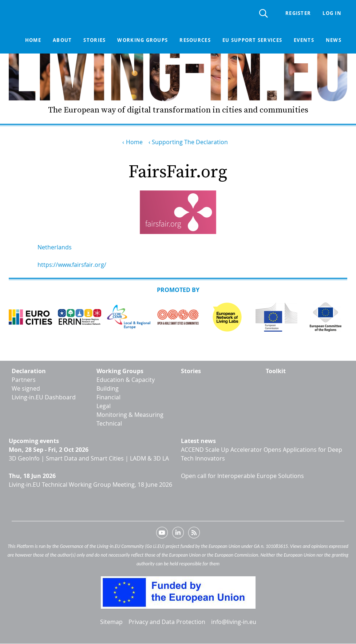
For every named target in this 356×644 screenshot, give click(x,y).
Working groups (143, 40)
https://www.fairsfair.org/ (72, 265)
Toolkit (276, 371)
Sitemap (111, 622)
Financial (108, 397)
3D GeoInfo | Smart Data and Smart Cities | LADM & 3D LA (89, 458)
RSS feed (194, 534)
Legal (104, 406)
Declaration (29, 371)
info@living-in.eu (234, 622)
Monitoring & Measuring (130, 415)
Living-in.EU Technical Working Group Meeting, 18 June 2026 (90, 485)
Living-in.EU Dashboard (44, 397)
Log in (332, 13)
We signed (26, 388)
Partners (24, 380)
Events (304, 40)
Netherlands (55, 247)
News (334, 40)
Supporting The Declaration (190, 142)
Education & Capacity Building (126, 384)
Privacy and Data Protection (167, 622)
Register (298, 13)
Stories (94, 40)
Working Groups (120, 371)
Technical (109, 423)
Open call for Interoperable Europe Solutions (242, 476)
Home (33, 40)
